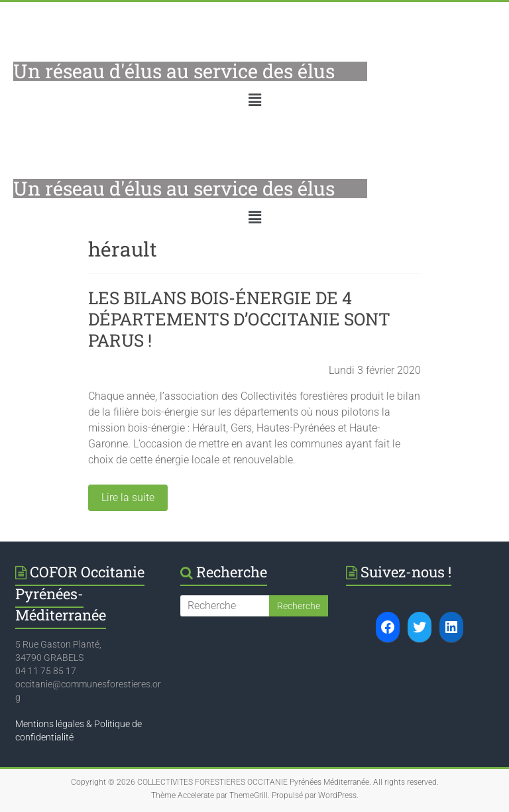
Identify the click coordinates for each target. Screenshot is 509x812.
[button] (254, 100)
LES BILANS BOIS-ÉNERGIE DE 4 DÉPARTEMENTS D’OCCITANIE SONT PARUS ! (239, 319)
